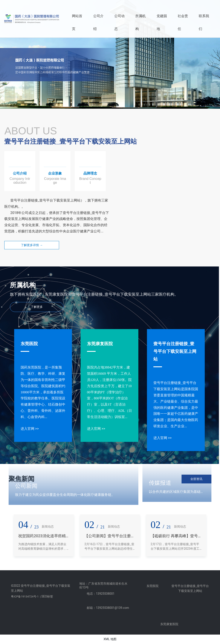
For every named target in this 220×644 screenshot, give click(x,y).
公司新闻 (26, 486)
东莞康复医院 (100, 344)
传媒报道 (160, 483)
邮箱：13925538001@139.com (108, 608)
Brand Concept (90, 181)
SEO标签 (47, 596)
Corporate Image (55, 181)
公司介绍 (20, 173)
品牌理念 (90, 173)
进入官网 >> (30, 429)
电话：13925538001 (101, 594)
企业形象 (55, 173)
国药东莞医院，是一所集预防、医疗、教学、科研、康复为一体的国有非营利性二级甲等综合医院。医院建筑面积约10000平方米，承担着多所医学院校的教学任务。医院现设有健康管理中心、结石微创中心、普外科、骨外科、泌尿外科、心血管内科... (43, 392)
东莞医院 (29, 344)
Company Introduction (20, 181)
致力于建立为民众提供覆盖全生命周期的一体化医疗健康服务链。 (65, 495)
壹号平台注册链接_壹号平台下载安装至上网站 (175, 351)
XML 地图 (110, 639)
